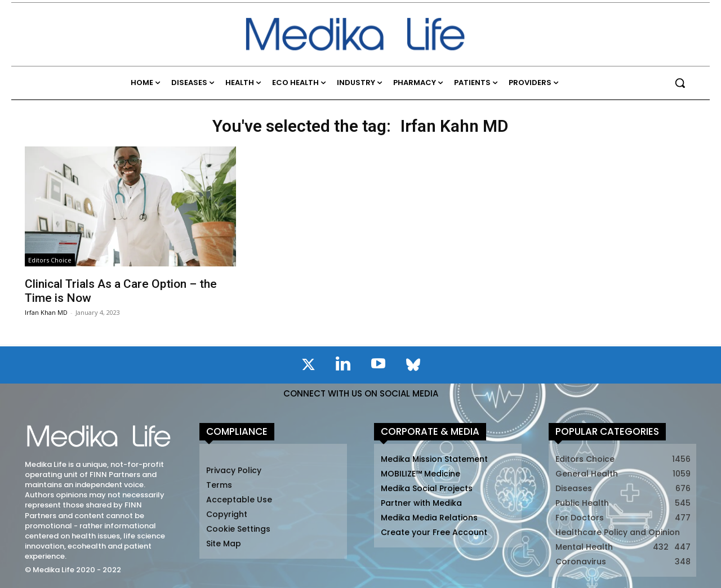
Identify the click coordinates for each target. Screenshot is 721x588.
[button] (680, 83)
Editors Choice (50, 260)
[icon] (308, 367)
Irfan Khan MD (46, 312)
